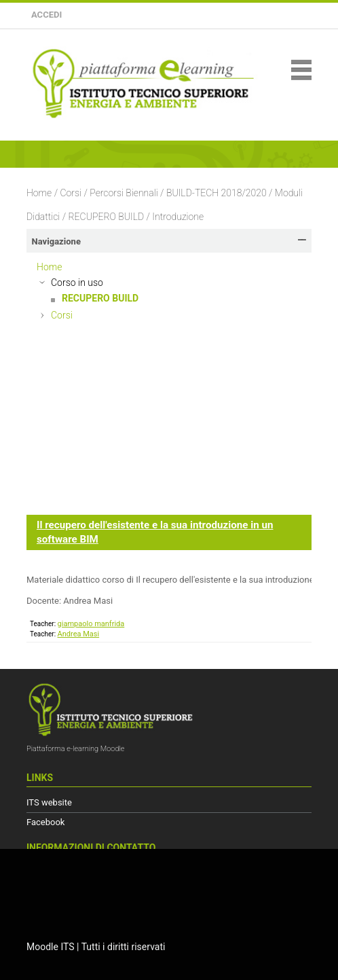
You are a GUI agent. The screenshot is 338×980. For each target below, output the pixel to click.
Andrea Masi (79, 634)
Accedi (46, 15)
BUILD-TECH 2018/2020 (217, 193)
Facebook (45, 822)
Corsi (71, 193)
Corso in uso (77, 283)
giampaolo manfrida (91, 624)
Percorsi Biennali (124, 193)
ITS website (49, 802)
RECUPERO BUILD (107, 217)
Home (39, 193)
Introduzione (178, 217)
